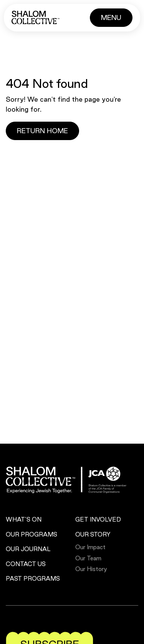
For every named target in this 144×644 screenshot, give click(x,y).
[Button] (111, 18)
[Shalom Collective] (36, 17)
